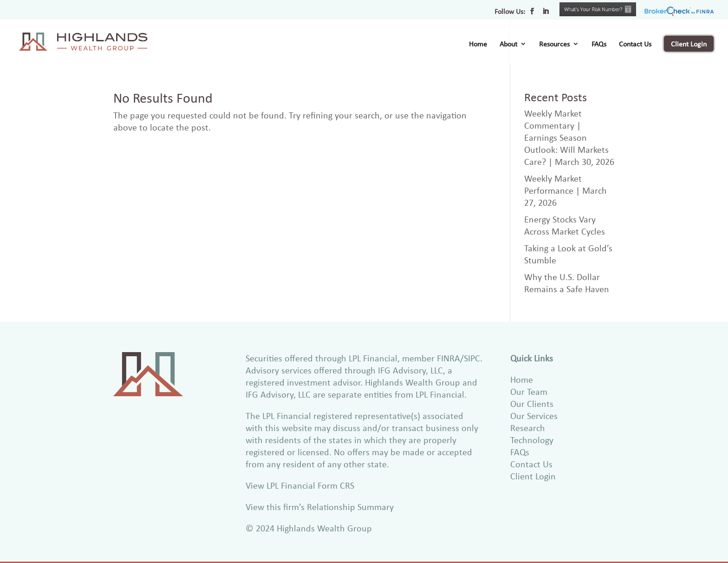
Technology (532, 440)
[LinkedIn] (546, 14)
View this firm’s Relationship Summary (320, 507)
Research (528, 428)
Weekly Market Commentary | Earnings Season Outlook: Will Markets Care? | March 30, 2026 (569, 137)
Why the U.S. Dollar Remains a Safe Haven (567, 283)
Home (478, 45)
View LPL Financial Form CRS (300, 485)
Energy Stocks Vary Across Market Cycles (565, 225)
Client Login (689, 44)
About (508, 45)
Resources (554, 45)
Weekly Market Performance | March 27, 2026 (565, 190)
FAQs (599, 45)
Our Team (529, 391)
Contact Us (635, 45)
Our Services (534, 416)
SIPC (472, 358)
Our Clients (532, 403)
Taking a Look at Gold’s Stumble (568, 254)
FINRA (448, 358)
